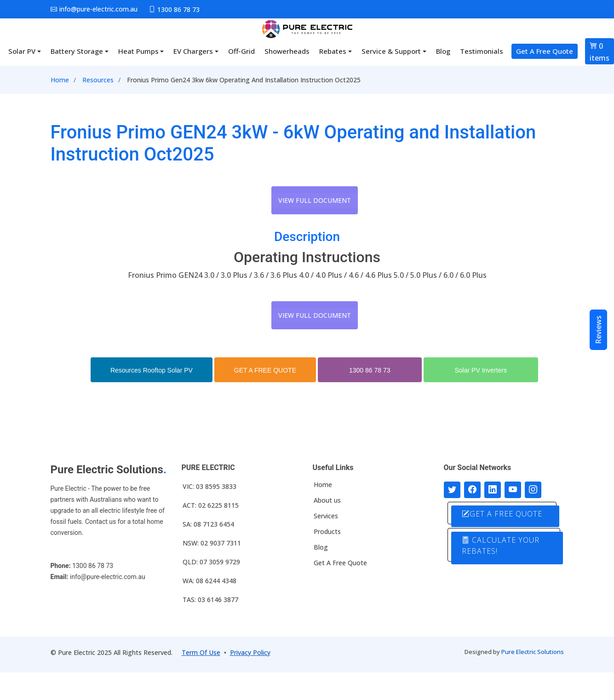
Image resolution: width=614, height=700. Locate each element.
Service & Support (391, 51)
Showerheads (287, 51)
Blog (443, 51)
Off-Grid (241, 51)
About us (327, 500)
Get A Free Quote (545, 51)
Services (326, 516)
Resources (98, 80)
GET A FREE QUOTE (265, 370)
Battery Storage (77, 51)
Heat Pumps (138, 51)
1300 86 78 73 (370, 370)
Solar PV (22, 51)
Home (60, 80)
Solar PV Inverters (481, 370)
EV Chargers (193, 51)
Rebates (333, 51)
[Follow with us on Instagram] (533, 490)
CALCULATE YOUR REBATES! (501, 545)
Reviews (598, 330)
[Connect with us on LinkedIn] (493, 490)
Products (327, 532)
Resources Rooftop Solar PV (152, 370)
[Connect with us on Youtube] (513, 490)
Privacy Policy (250, 652)
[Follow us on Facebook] (472, 490)
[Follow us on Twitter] (452, 490)
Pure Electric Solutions (533, 652)
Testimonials (482, 51)
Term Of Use (201, 652)
